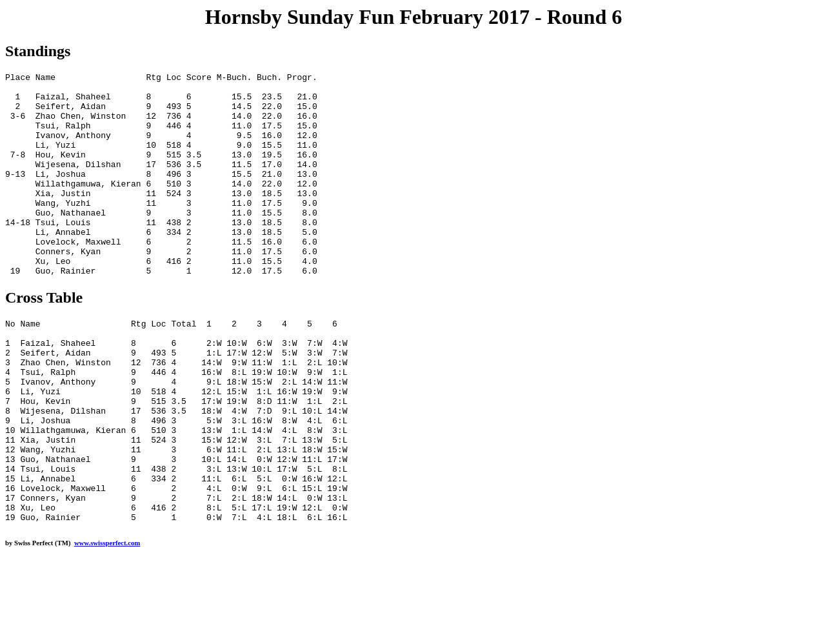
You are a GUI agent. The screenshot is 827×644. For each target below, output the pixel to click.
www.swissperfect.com (107, 624)
